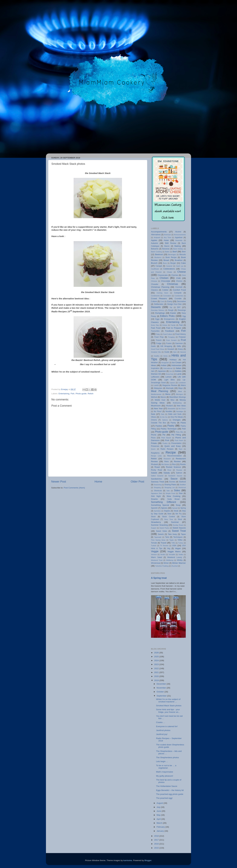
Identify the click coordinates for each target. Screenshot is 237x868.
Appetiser (179, 237)
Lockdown (182, 383)
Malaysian (158, 388)
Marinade (170, 388)
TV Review (164, 546)
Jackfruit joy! (162, 734)
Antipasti (157, 237)
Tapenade (158, 537)
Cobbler (165, 290)
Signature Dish (157, 493)
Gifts (179, 346)
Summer (175, 522)
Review (177, 461)
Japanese (162, 371)
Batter (167, 252)
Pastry (171, 426)
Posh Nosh (179, 440)
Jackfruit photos (163, 730)
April (159, 819)
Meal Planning (160, 391)
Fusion (169, 343)
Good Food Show (158, 349)
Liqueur (172, 383)
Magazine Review (170, 385)
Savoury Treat (157, 482)
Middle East (160, 400)
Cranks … (161, 722)
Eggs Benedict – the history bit (170, 790)
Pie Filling (176, 435)
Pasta (183, 423)
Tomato (154, 543)
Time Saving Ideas (158, 540)
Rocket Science (173, 467)
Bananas (166, 249)
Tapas (183, 534)
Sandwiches (157, 479)
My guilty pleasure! (165, 776)
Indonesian (176, 365)
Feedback (170, 331)
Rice (174, 464)
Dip (171, 307)
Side (168, 491)
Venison (154, 554)
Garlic (153, 346)
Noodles (169, 411)
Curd (162, 301)
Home (98, 482)
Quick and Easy (173, 446)
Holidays (173, 360)
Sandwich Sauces (175, 476)
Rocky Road (157, 470)
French (159, 340)
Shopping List (170, 487)
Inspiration (155, 368)
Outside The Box (158, 423)
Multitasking (177, 403)
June (159, 811)
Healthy (157, 356)
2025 (157, 657)
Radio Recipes (167, 449)
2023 (157, 664)
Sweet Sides (162, 531)
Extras (165, 325)
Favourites (155, 331)
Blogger (148, 860)
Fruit (183, 340)
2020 (157, 676)
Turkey (181, 543)
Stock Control (169, 517)
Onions (154, 420)
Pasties (159, 426)
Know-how (169, 374)
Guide (167, 352)
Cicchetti (179, 287)
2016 (157, 844)
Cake (183, 263)
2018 (157, 836)
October (161, 692)
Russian (179, 470)
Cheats (169, 272)
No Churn (182, 409)
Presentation (176, 443)
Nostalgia (180, 411)
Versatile (172, 554)
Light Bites (170, 380)
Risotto (183, 464)
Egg (184, 316)
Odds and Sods (175, 414)
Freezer (182, 337)
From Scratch (171, 340)
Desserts (156, 307)
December (162, 684)
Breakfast (179, 260)
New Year (158, 409)
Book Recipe (171, 257)
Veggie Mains (174, 552)
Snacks (154, 499)
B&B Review (171, 243)
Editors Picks (167, 316)
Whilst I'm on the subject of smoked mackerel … (168, 700)
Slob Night (156, 496)
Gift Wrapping (166, 346)
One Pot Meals (177, 417)
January (161, 831)
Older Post (137, 482)
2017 (157, 840)
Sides (177, 490)
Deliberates (159, 304)
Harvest (183, 352)
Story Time (169, 519)
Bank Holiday (178, 249)
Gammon (179, 343)
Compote (178, 293)
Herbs (165, 356)
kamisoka (128, 860)
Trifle (173, 543)
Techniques (178, 537)
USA (174, 545)
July (159, 807)
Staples (167, 511)
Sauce (174, 479)
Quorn (153, 449)
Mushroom (156, 406)
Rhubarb (155, 464)
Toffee (180, 540)
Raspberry (155, 453)
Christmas (173, 284)
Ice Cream (177, 362)
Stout (180, 519)
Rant (181, 449)
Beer (184, 252)
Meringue (179, 394)
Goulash (171, 349)
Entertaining (64, 394)
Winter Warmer (179, 563)
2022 (157, 668)
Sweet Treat (179, 531)
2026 (157, 653)
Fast (181, 325)
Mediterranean (156, 394)
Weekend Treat (157, 560)
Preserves (155, 446)
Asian (166, 240)
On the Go (163, 417)
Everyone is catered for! (167, 726)
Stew (169, 514)
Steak (176, 511)
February (161, 827)
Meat (180, 391)
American (167, 235)
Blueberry (158, 257)
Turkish (154, 546)
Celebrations (169, 269)
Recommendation (175, 456)
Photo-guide (81, 394)
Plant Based (166, 438)
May (159, 815)
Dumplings (160, 313)
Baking (178, 246)
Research (167, 459)
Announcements (180, 235)
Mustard (169, 406)
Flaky (158, 334)
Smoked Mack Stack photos (169, 706)
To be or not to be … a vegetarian (166, 767)
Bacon (167, 246)
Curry (170, 301)
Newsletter (172, 409)
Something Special (160, 505)
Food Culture (168, 334)
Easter (173, 313)
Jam (153, 371)
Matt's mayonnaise (165, 772)
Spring (183, 508)
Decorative (181, 301)
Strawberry (156, 522)
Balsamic (155, 249)
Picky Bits (179, 432)
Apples (154, 240)
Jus (171, 371)
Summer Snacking (159, 525)
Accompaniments (159, 232)
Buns (165, 263)
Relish (91, 394)
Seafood (182, 482)
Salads (154, 473)
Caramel (169, 266)
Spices (164, 508)
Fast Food (156, 328)
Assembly (179, 240)
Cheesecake (163, 275)
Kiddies (178, 371)
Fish (73, 394)
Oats (163, 414)
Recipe (171, 452)
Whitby (180, 560)
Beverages (172, 255)
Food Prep (159, 337)
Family (173, 325)
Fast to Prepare (174, 328)
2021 (157, 672)
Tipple (171, 540)
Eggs (157, 319)
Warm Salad (157, 557)
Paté (184, 429)
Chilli (178, 278)
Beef (175, 252)
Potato (154, 443)
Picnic (154, 435)
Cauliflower (155, 269)
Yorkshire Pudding (162, 566)
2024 (157, 660)
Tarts (167, 537)
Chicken (164, 278)
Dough (171, 310)
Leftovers (155, 377)
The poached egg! (164, 798)
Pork (167, 440)
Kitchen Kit (156, 374)
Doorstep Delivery (158, 310)
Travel (163, 543)
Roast (157, 467)
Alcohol (178, 232)
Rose (169, 470)
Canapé (159, 266)
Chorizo (179, 281)
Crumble (178, 299)
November (162, 688)
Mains (183, 385)
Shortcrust (182, 487)
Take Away (172, 534)
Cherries (175, 275)
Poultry (165, 443)
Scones (172, 482)
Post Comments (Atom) (74, 488)
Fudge (159, 343)
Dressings (182, 310)
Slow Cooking (173, 496)
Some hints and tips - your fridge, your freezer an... (168, 711)
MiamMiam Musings (178, 397)
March (160, 823)
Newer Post (59, 482)
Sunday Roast (178, 525)
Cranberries (179, 296)
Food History (181, 334)
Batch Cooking (156, 252)
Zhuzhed (174, 566)
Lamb (179, 374)
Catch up (179, 266)
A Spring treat (159, 578)
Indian (164, 365)
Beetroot (159, 254)
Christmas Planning (160, 287)
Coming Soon (162, 293)
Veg (169, 548)
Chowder (155, 284)
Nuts (153, 414)
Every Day (155, 325)
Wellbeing (170, 560)
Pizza (153, 438)
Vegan (178, 548)
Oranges (177, 420)
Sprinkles (157, 511)
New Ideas (181, 406)
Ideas (153, 365)
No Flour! (158, 411)
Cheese (182, 272)
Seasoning (158, 485)
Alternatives (156, 235)
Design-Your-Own (175, 304)
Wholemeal (156, 563)
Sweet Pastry (164, 528)
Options (165, 420)
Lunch (156, 385)
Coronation (167, 296)
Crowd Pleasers (159, 299)
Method (154, 397)
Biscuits (183, 255)
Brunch (154, 263)
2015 (157, 848)
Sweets (161, 534)
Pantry (173, 423)
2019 (157, 680)
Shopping (157, 487)
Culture (154, 301)
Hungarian (165, 363)
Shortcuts (158, 491)
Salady (167, 473)
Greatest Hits (156, 352)
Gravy (180, 349)
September (162, 696)
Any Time (167, 237)
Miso (172, 400)
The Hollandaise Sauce (167, 786)
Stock (153, 517)
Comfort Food (179, 290)
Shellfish (183, 485)
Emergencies (169, 319)
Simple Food (170, 493)
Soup (178, 505)
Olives (154, 417)
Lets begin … (162, 761)
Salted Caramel (157, 476)
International (168, 368)
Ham (175, 352)
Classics (154, 290)
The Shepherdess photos (168, 757)
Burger (173, 263)
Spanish (154, 508)
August (160, 803)
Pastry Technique (169, 429)
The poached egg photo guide (170, 794)
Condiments (155, 296)
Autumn (155, 243)
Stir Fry (178, 514)
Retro (167, 462)
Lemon (168, 377)
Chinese (154, 281)
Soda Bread (173, 499)
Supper (154, 528)
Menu (168, 394)
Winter (166, 563)
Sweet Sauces (179, 528)
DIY (179, 307)
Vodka (181, 554)
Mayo (181, 388)
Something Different (163, 502)
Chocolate (166, 281)
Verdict (163, 554)
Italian (179, 368)
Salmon (179, 473)
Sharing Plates (170, 485)
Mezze (163, 397)
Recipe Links (156, 456)
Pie (164, 435)
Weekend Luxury (175, 557)
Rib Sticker (165, 464)
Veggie (155, 551)
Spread (175, 508)
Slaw (181, 493)
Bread (166, 260)
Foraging (171, 337)
